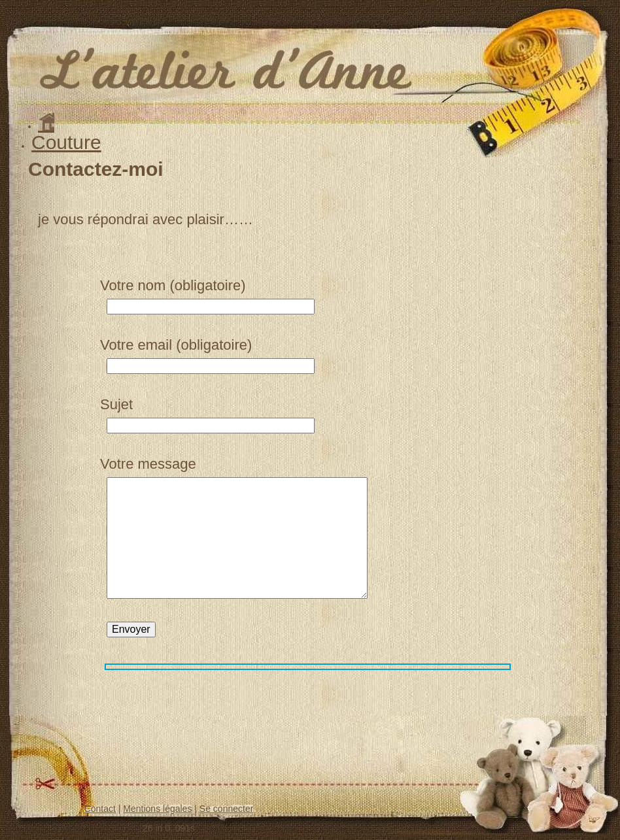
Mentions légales (157, 809)
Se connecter (227, 809)
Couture (66, 142)
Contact (100, 809)
